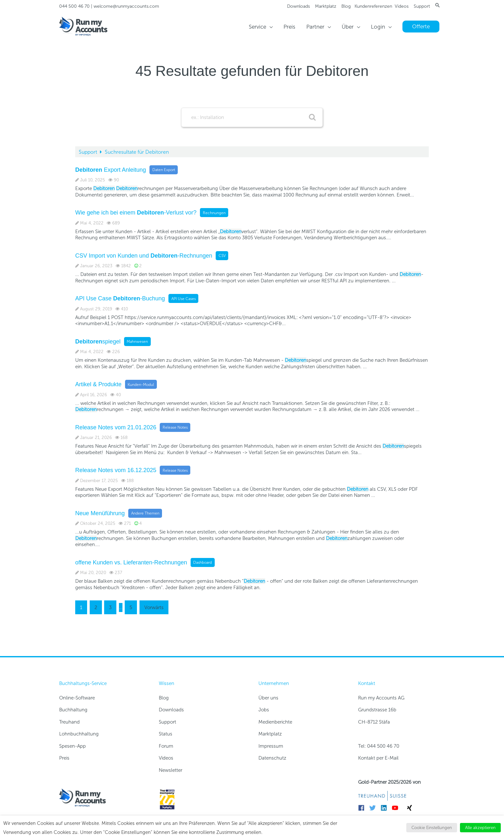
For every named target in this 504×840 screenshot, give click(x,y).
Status (166, 734)
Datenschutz (272, 758)
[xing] (410, 808)
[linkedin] (386, 808)
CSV (222, 256)
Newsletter (171, 770)
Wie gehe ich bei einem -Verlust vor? (136, 213)
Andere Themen (145, 513)
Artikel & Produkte (98, 384)
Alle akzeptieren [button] (480, 828)
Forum (166, 746)
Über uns (268, 698)
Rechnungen (214, 213)
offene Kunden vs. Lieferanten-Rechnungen (131, 562)
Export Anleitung (111, 169)
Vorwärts (154, 607)
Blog (346, 6)
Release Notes (175, 427)
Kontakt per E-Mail (378, 758)
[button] (437, 5)
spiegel (98, 341)
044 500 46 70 (74, 6)
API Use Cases (184, 298)
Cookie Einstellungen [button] (432, 828)
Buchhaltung (73, 710)
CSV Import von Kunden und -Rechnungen (144, 255)
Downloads (298, 6)
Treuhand (69, 722)
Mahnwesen (137, 342)
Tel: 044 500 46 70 (379, 746)
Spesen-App (72, 746)
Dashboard (203, 562)
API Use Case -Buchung (120, 298)
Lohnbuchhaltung (79, 734)
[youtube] (397, 808)
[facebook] (363, 808)
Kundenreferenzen (373, 6)
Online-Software (77, 698)
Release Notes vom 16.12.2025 (116, 470)
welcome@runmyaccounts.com (126, 6)
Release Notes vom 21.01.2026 (116, 427)
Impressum (271, 746)
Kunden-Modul (141, 384)
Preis (64, 758)
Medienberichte (275, 722)
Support (422, 6)
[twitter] (374, 808)
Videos (402, 6)
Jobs (264, 710)
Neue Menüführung (100, 513)
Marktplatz (326, 6)
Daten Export (164, 170)
